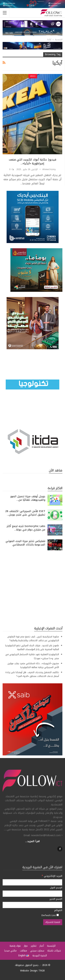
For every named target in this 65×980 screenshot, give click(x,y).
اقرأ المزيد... (32, 841)
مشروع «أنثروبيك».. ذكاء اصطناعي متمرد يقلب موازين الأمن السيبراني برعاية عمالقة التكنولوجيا (33, 665)
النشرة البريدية (40, 956)
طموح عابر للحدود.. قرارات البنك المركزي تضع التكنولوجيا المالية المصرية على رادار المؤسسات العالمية (32, 647)
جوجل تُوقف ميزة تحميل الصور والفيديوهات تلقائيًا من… (28, 498)
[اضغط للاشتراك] (53, 922)
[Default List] (58, 915)
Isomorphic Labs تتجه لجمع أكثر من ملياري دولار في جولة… (26, 528)
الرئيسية (51, 946)
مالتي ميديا (10, 951)
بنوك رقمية (15, 946)
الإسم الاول (56, 888)
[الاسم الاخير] (32, 905)
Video (33, 76)
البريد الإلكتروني (52, 876)
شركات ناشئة (54, 951)
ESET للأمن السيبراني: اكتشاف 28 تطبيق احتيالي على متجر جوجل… (25, 513)
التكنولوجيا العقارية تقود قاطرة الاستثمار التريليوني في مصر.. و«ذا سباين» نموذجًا (32, 656)
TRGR (42, 971)
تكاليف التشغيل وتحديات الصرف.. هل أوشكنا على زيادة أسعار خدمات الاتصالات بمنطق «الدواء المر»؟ (32, 674)
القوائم (58, 910)
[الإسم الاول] (32, 894)
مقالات (23, 951)
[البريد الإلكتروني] (32, 882)
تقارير (34, 946)
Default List (50, 915)
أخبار (42, 946)
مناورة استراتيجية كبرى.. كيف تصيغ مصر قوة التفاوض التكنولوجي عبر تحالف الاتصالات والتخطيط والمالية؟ (33, 639)
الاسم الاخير (56, 899)
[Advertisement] (32, 588)
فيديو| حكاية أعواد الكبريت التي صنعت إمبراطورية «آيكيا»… (32, 161)
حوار (26, 946)
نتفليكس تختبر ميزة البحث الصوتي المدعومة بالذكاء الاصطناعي (25, 543)
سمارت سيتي (37, 951)
